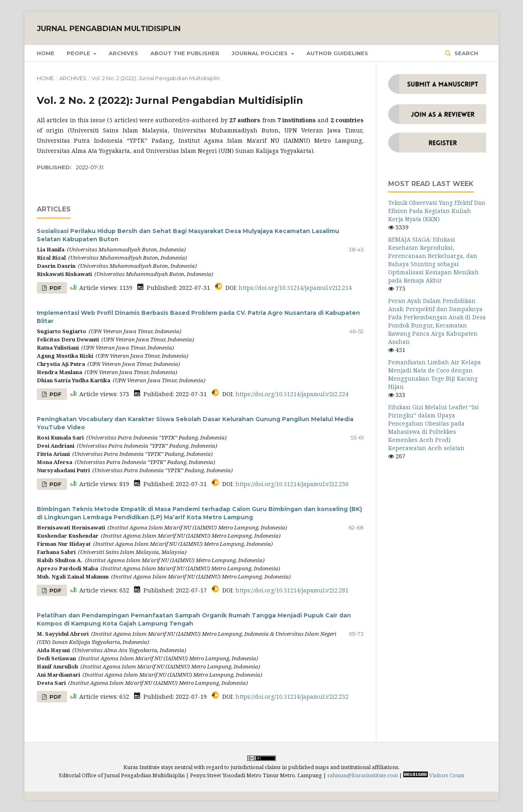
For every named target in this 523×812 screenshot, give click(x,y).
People (79, 53)
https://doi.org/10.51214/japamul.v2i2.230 (292, 484)
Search (465, 53)
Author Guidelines (337, 53)
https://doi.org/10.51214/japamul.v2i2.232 (292, 696)
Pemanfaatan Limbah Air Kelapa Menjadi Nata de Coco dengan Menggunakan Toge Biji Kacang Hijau (435, 374)
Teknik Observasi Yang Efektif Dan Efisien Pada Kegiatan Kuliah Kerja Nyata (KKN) (437, 211)
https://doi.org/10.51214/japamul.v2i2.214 (295, 288)
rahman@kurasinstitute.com (363, 775)
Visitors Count (447, 775)
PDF (55, 288)
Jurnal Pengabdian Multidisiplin (109, 29)
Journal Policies (260, 53)
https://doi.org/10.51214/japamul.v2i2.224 (292, 394)
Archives (123, 53)
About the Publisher (185, 53)
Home (46, 53)
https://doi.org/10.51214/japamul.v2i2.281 (292, 590)
